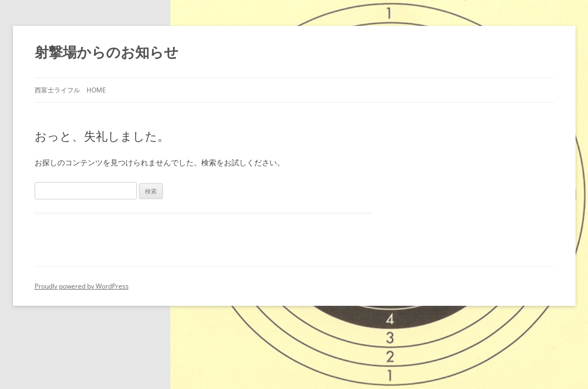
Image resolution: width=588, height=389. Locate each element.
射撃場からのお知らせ (107, 52)
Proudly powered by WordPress (82, 286)
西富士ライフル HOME (70, 90)
